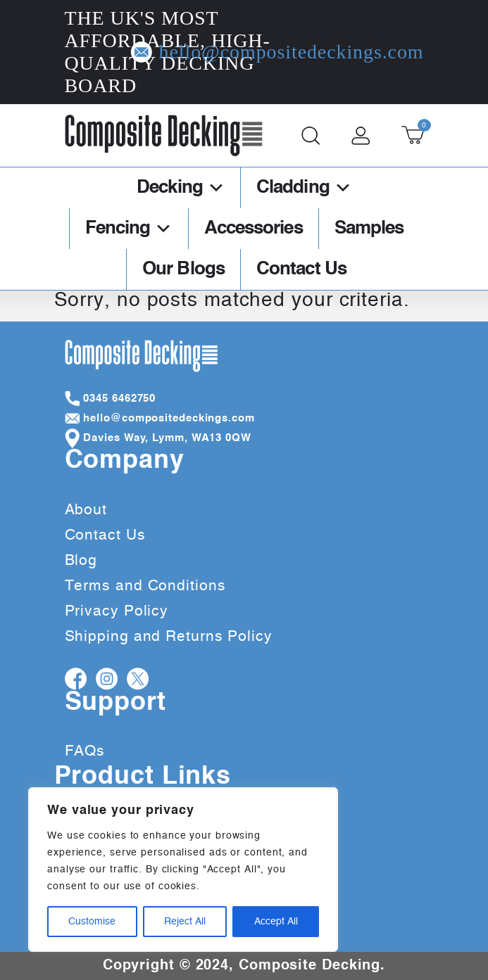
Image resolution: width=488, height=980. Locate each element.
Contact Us (301, 269)
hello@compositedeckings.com (371, 52)
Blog (81, 560)
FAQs (85, 751)
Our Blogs (183, 269)
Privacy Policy (117, 611)
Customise (92, 922)
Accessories (254, 229)
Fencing (129, 229)
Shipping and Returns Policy (169, 636)
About (86, 510)
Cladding (304, 188)
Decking (181, 188)
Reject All (185, 922)
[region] (183, 870)
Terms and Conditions (145, 586)
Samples (369, 229)
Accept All (276, 922)
